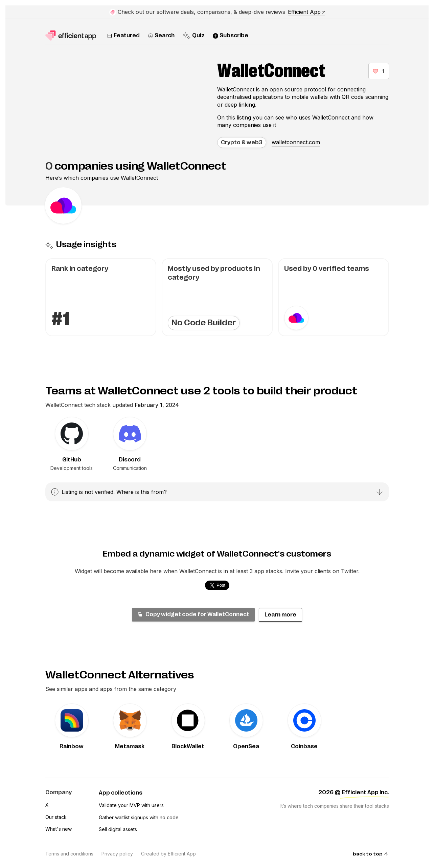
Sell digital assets (118, 829)
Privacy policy (117, 854)
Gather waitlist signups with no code (139, 817)
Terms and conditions (69, 854)
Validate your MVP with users (131, 805)
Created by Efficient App (168, 854)
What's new (59, 829)
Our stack (56, 817)
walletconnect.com (296, 142)
